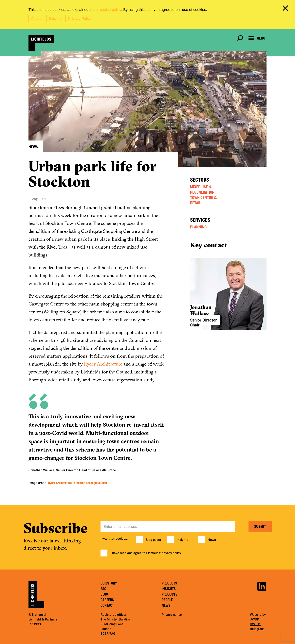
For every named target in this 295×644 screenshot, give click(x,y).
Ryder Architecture (103, 364)
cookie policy (111, 10)
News (212, 540)
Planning (198, 227)
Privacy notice (172, 615)
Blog (104, 594)
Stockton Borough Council (90, 483)
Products (170, 594)
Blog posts (153, 540)
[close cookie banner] (286, 9)
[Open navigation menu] (257, 38)
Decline (55, 18)
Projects (169, 583)
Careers (107, 600)
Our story (109, 583)
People (167, 600)
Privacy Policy (80, 18)
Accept (37, 18)
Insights (182, 540)
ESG (103, 589)
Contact (107, 605)
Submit (260, 527)
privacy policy (171, 553)
